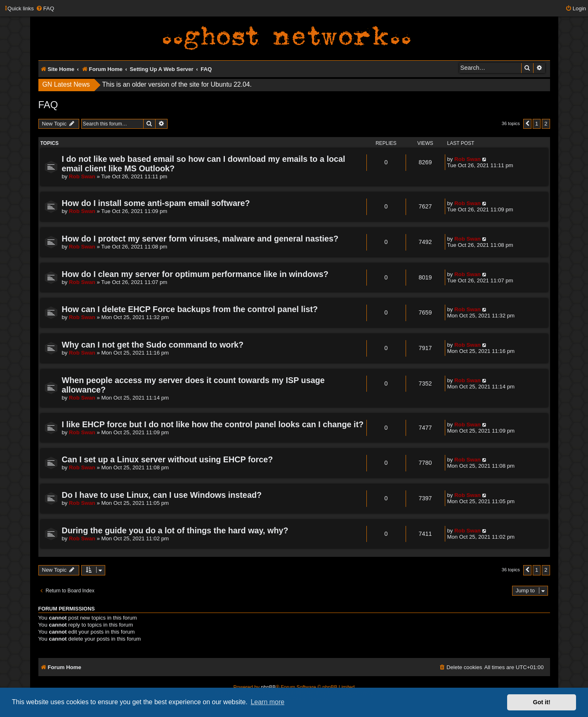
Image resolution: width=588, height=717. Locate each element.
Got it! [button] (542, 702)
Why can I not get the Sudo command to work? (153, 345)
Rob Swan (82, 176)
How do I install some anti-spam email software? (156, 203)
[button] (527, 124)
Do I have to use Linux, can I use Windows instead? (162, 495)
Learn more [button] (267, 702)
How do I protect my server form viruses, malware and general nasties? (200, 239)
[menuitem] (45, 8)
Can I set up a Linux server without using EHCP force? (168, 459)
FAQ (48, 105)
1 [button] (537, 124)
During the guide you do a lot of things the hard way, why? (175, 530)
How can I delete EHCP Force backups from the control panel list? (190, 309)
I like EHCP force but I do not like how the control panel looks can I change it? (213, 424)
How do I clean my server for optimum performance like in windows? (195, 274)
